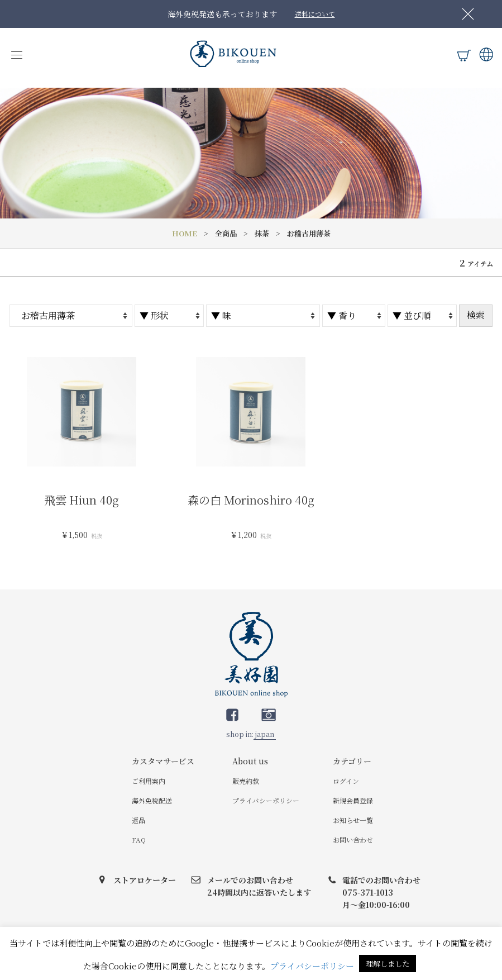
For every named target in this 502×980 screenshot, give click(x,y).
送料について (315, 14)
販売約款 (246, 781)
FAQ (139, 839)
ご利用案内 (149, 781)
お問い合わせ (353, 839)
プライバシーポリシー (266, 800)
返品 (138, 820)
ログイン (346, 781)
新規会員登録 (353, 800)
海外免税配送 (152, 800)
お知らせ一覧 (353, 820)
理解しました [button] (388, 964)
